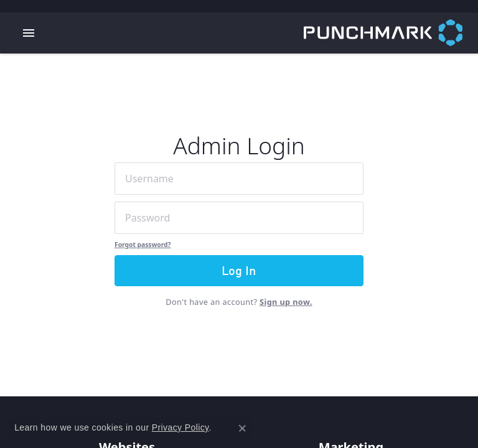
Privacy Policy (180, 427)
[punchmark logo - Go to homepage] (391, 33)
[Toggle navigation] (29, 33)
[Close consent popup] (242, 428)
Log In (239, 272)
